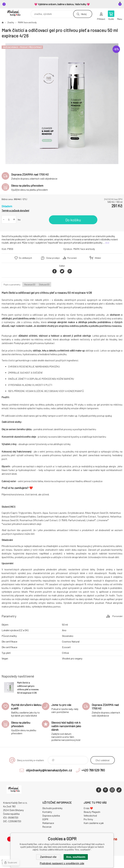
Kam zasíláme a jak (94, 823)
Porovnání (72, 258)
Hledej (84, 14)
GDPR (45, 819)
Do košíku (73, 220)
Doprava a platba (51, 816)
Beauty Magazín (92, 812)
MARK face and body (27, 22)
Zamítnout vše (48, 857)
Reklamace (48, 823)
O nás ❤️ (88, 808)
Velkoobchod (90, 816)
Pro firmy (88, 819)
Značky (11, 22)
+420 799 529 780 (93, 770)
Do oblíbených (25, 258)
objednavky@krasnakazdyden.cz (49, 770)
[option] (62, 104)
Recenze (47, 827)
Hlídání (98, 258)
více (107, 243)
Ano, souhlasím (76, 857)
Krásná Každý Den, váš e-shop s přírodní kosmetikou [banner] (16, 13)
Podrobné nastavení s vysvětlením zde (62, 863)
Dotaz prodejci (53, 258)
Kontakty (47, 812)
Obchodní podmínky (52, 808)
